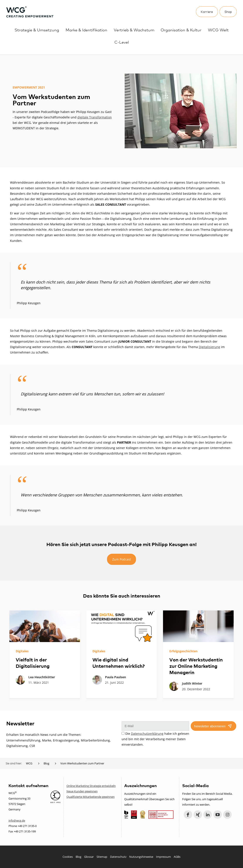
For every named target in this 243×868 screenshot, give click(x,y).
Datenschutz (118, 857)
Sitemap (102, 857)
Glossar (89, 857)
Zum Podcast (122, 559)
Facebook (188, 815)
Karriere (207, 11)
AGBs (177, 857)
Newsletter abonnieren (210, 726)
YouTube (218, 815)
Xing (198, 815)
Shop (228, 11)
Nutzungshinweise (141, 857)
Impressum (163, 857)
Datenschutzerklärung (147, 734)
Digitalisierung (209, 347)
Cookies (68, 857)
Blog (78, 857)
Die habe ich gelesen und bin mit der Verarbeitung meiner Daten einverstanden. (155, 739)
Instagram (227, 815)
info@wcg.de (17, 820)
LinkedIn (208, 815)
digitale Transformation (95, 117)
